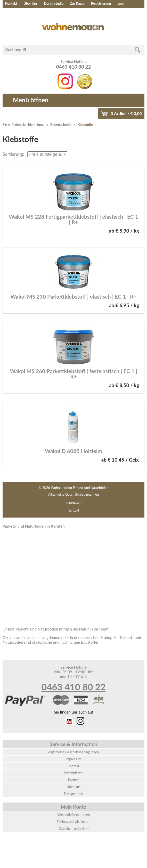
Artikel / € (126, 113)
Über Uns (30, 3)
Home (40, 125)
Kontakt (11, 3)
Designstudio (54, 3)
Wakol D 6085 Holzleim (73, 451)
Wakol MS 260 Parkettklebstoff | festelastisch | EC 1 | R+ (73, 374)
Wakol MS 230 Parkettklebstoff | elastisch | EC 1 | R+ (73, 296)
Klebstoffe (85, 125)
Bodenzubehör (61, 125)
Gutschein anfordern (74, 829)
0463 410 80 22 (73, 67)
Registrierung (101, 3)
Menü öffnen (31, 100)
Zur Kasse (77, 3)
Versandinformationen (74, 815)
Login (121, 3)
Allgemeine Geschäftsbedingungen (74, 494)
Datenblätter (73, 773)
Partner (73, 780)
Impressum (73, 502)
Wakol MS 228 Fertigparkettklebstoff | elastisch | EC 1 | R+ (73, 219)
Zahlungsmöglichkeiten (74, 822)
